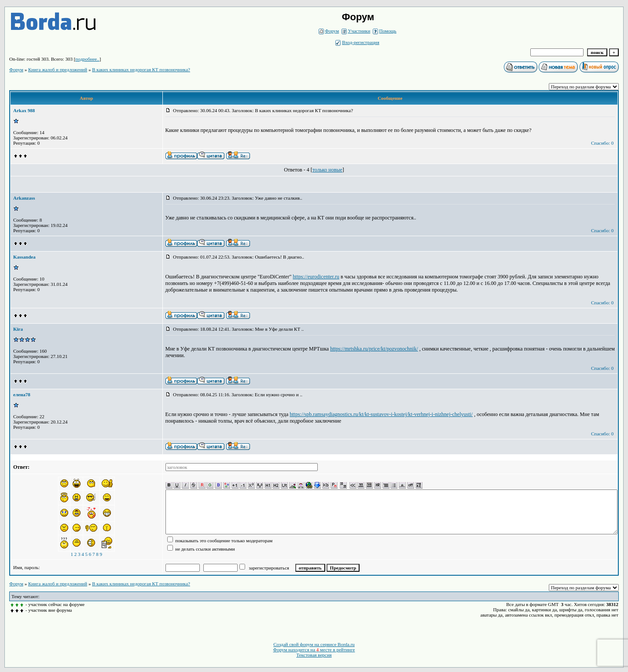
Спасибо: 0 (602, 143)
